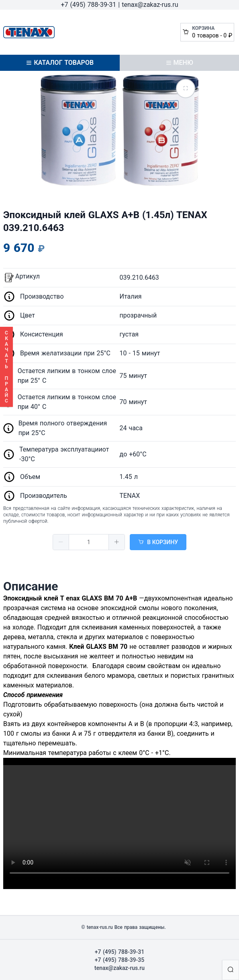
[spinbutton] (89, 542)
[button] (61, 542)
